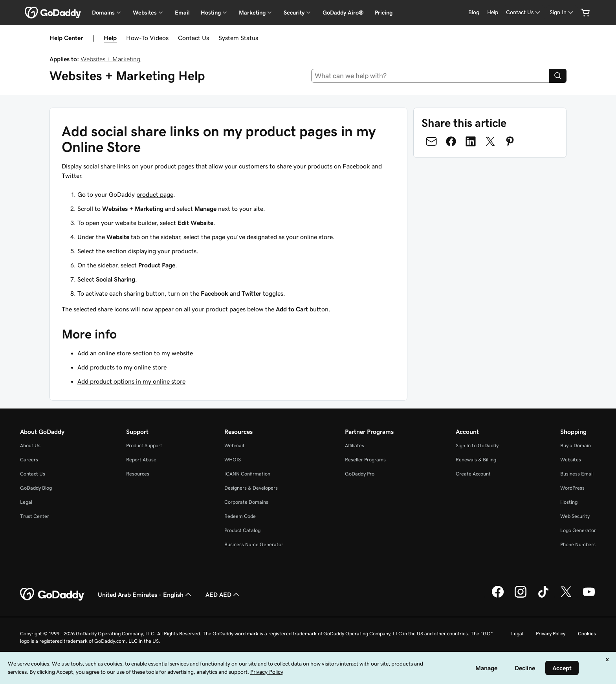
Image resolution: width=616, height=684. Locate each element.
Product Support (144, 445)
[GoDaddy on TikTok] (543, 596)
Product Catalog (242, 530)
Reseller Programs (365, 460)
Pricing (384, 13)
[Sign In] (562, 12)
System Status (238, 38)
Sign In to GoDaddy (477, 445)
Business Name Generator (254, 544)
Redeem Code (240, 516)
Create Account (473, 474)
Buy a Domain (576, 445)
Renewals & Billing (476, 460)
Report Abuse (141, 460)
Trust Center (35, 516)
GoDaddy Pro (360, 474)
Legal (26, 502)
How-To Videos (147, 38)
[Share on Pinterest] (510, 141)
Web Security (575, 516)
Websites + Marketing (111, 59)
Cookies (587, 634)
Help (110, 38)
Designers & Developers (251, 488)
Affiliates (355, 445)
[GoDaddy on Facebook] (498, 596)
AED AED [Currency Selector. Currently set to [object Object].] (223, 594)
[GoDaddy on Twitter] (566, 596)
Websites (571, 460)
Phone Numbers (578, 544)
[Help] (493, 12)
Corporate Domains (246, 502)
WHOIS (233, 460)
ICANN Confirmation (247, 474)
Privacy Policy (551, 634)
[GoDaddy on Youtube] (589, 596)
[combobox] (430, 76)
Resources (138, 474)
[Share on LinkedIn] (471, 141)
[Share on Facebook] (451, 141)
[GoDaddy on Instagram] (521, 596)
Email (182, 13)
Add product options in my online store (131, 381)
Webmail (234, 445)
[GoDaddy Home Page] (53, 594)
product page (155, 194)
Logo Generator (578, 530)
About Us (30, 445)
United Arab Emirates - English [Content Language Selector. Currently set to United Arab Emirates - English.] (145, 594)
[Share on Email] (431, 141)
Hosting (569, 502)
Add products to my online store (122, 367)
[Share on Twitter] (490, 141)
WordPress (572, 488)
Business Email (577, 474)
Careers (29, 460)
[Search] (558, 76)
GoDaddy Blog (36, 488)
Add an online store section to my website (135, 353)
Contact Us (193, 38)
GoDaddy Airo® (343, 13)
